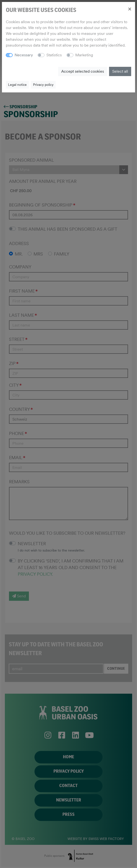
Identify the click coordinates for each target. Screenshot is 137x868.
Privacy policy (43, 85)
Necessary (24, 55)
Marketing (84, 55)
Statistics (54, 55)
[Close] (130, 9)
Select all (120, 71)
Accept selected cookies (83, 71)
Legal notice (17, 85)
